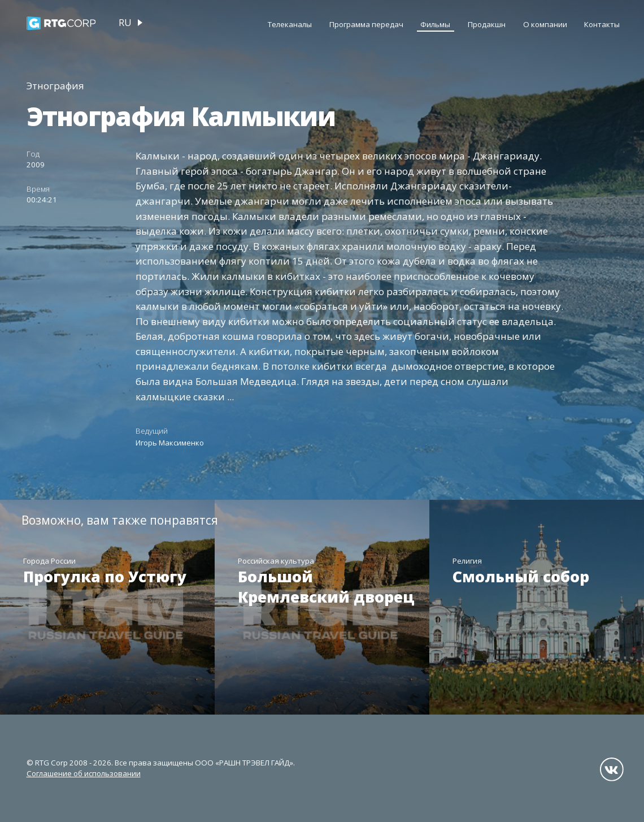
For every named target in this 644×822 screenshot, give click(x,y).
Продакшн (487, 24)
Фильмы (435, 24)
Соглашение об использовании (84, 773)
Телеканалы (290, 24)
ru (125, 22)
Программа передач (366, 24)
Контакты (602, 24)
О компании (545, 24)
